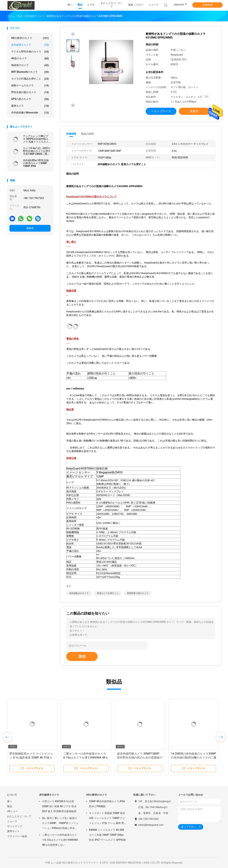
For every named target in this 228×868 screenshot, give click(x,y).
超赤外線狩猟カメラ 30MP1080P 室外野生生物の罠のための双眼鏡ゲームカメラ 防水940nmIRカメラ (140, 758)
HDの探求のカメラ (30, 38)
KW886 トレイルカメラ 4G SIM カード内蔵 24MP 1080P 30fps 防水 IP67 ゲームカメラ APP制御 (107, 835)
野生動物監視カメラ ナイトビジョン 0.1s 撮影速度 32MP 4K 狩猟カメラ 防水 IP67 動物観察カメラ (31, 758)
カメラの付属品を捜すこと (30, 79)
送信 (82, 656)
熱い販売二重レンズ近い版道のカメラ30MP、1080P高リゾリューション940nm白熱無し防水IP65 (60, 824)
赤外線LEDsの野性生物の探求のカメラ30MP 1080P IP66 (36, 163)
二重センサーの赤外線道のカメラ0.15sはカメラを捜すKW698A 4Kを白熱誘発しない (86, 758)
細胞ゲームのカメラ (30, 86)
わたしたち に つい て (19, 816)
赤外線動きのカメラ (79, 593)
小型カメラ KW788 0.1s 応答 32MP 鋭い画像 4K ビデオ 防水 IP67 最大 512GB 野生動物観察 (59, 806)
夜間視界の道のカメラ (138, 593)
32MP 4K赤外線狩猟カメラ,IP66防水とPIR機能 (107, 804)
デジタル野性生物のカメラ (30, 52)
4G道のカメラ (30, 58)
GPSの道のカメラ (30, 99)
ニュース (12, 821)
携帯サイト (13, 831)
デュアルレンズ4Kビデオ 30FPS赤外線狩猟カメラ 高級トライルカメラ (36, 139)
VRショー (12, 811)
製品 (10, 806)
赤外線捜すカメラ (30, 45)
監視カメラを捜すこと (108, 593)
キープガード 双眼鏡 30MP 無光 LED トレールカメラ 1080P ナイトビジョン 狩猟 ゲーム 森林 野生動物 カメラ (107, 819)
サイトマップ (15, 826)
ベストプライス (161, 111)
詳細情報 (71, 134)
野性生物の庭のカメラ (30, 92)
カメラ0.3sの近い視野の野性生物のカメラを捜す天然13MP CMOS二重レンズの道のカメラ (37, 151)
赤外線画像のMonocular (30, 113)
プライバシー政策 (17, 836)
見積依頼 (208, 5)
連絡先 (30, 228)
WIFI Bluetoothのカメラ (30, 72)
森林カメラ (30, 106)
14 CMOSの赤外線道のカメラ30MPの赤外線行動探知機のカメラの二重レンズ (194, 758)
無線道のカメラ (30, 65)
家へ (10, 801)
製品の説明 (87, 134)
